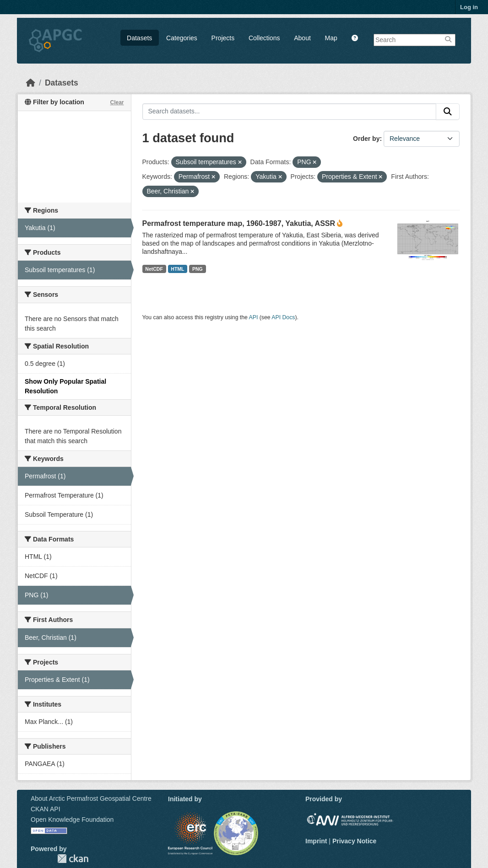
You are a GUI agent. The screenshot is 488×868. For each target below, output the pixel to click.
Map (331, 38)
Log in (469, 7)
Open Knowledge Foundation (72, 820)
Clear (117, 102)
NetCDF (154, 269)
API (254, 317)
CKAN (73, 859)
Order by (366, 139)
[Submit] (448, 112)
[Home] (31, 83)
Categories (182, 38)
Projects (223, 38)
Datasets (139, 38)
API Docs (283, 317)
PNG (198, 269)
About (302, 38)
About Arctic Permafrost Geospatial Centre (91, 798)
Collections (264, 38)
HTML (177, 269)
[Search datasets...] (290, 112)
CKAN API (46, 809)
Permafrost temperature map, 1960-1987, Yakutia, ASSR (239, 223)
